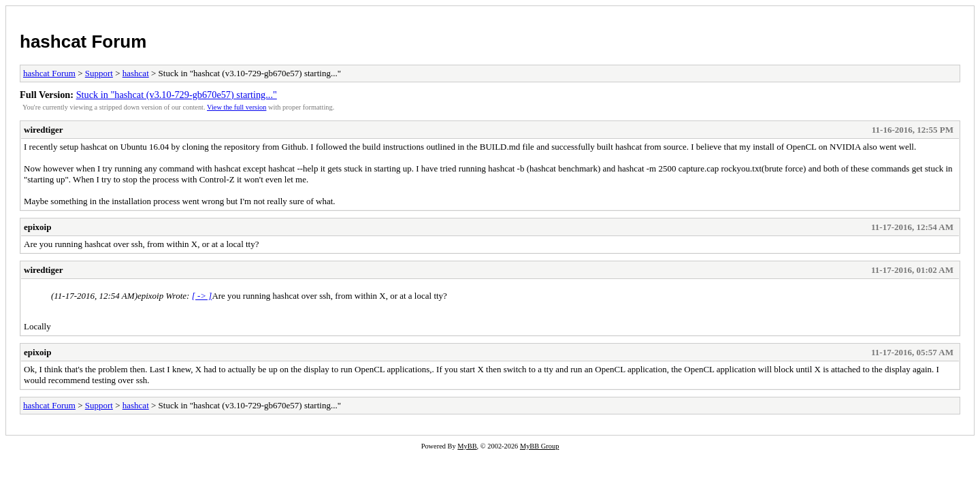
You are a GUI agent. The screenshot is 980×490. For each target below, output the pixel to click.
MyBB (467, 446)
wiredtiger (44, 130)
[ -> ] (202, 296)
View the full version (236, 107)
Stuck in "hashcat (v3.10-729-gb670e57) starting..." (177, 95)
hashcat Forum (83, 42)
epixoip (37, 227)
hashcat (136, 73)
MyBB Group (539, 446)
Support (99, 73)
